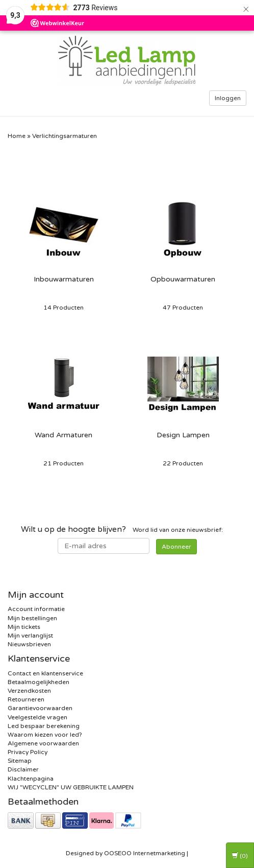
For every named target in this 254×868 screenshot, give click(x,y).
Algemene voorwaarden (43, 743)
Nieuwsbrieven (29, 644)
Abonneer (176, 547)
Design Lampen (183, 435)
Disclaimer (23, 769)
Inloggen (228, 98)
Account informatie (36, 609)
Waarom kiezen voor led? (45, 735)
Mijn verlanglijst (30, 636)
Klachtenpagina (31, 779)
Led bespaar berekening (44, 726)
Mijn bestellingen (32, 618)
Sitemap (20, 761)
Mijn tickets (24, 627)
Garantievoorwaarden (40, 708)
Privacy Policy (28, 752)
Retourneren (26, 699)
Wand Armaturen (63, 435)
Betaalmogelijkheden (39, 682)
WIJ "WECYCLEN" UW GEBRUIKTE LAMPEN (71, 787)
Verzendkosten (29, 691)
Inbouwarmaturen (64, 279)
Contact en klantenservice (45, 673)
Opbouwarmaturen (183, 279)
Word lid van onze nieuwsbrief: (122, 529)
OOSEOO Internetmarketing (145, 853)
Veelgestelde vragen (37, 717)
